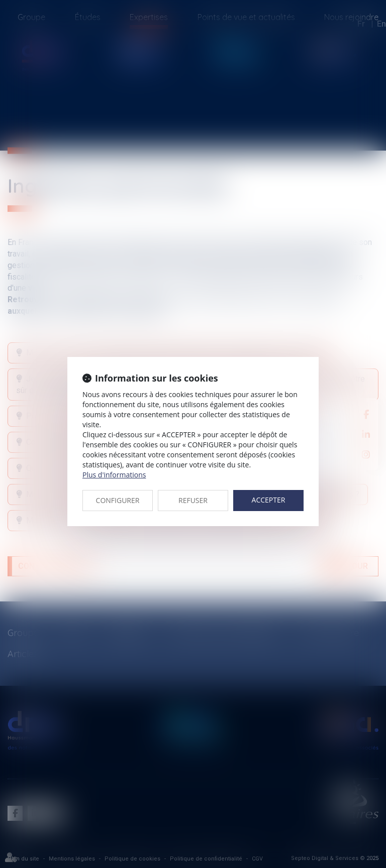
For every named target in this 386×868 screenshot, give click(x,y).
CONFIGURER (118, 500)
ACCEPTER (269, 500)
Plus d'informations (114, 475)
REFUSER (193, 500)
